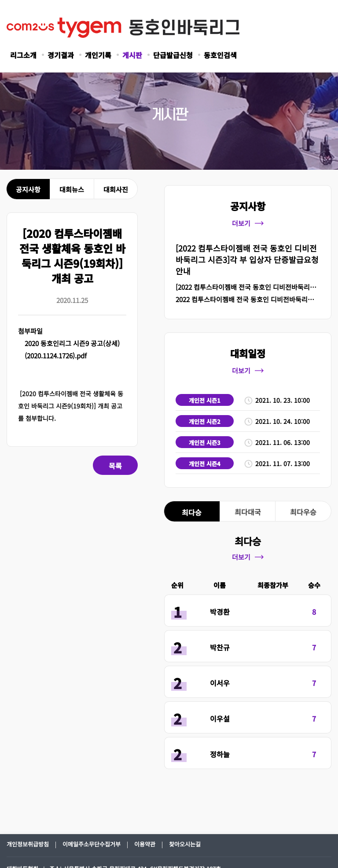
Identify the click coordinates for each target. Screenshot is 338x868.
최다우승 (303, 512)
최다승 (192, 512)
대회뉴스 (72, 189)
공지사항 (28, 189)
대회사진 (116, 189)
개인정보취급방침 (28, 844)
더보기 (248, 223)
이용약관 (145, 844)
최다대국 (248, 512)
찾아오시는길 (185, 844)
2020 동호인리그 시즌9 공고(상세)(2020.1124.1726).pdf (72, 349)
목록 (115, 466)
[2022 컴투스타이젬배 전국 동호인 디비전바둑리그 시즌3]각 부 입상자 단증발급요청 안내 (247, 259)
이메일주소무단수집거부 (92, 844)
